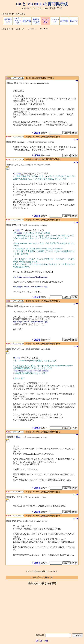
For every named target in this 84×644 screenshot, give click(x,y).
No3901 (17, 230)
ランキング (55, 21)
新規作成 (27, 21)
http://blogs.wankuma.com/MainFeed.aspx (30, 277)
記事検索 (64, 21)
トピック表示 (45, 21)
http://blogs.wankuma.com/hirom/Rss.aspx (30, 287)
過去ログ (74, 21)
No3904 (17, 358)
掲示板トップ (8, 21)
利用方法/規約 (36, 21)
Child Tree (42, 641)
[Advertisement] (43, 54)
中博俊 (17, 437)
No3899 (17, 174)
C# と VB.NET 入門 (17, 21)
